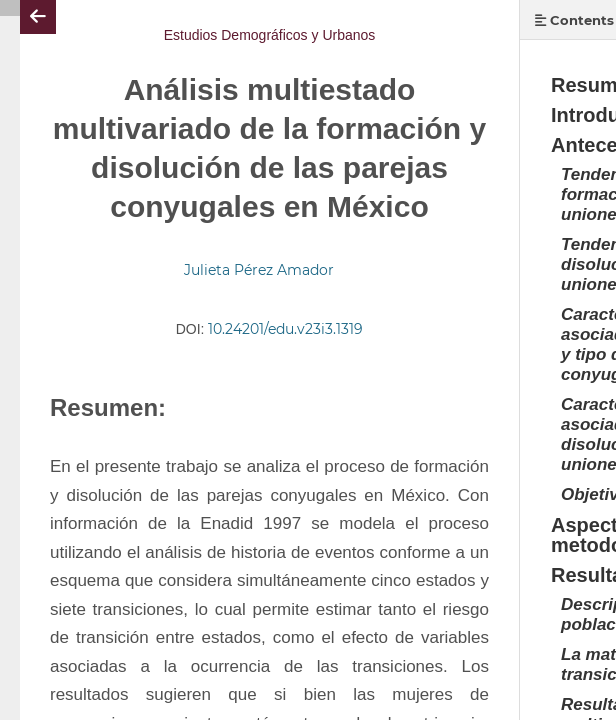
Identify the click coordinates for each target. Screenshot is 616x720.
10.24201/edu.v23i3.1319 (285, 329)
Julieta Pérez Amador (259, 270)
